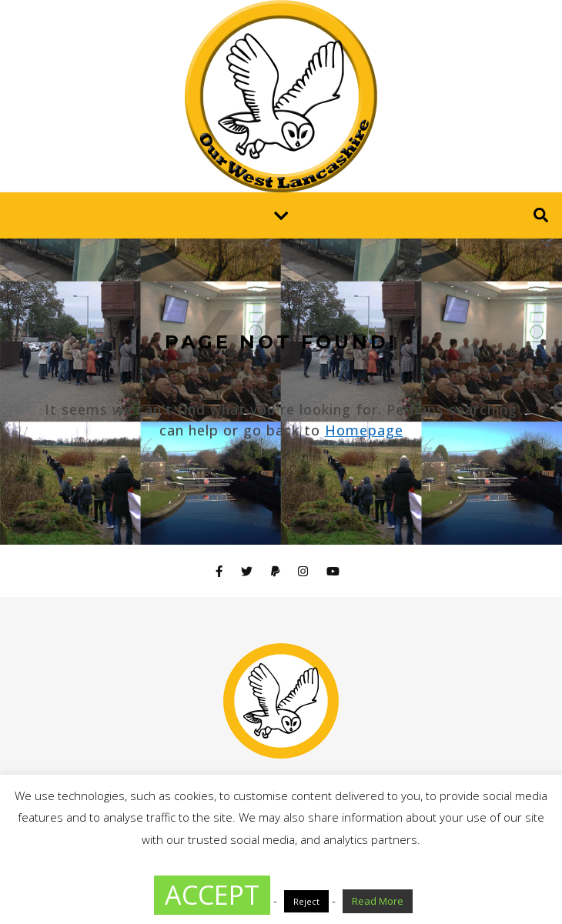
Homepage (364, 430)
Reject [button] (306, 901)
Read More (378, 901)
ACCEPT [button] (212, 895)
